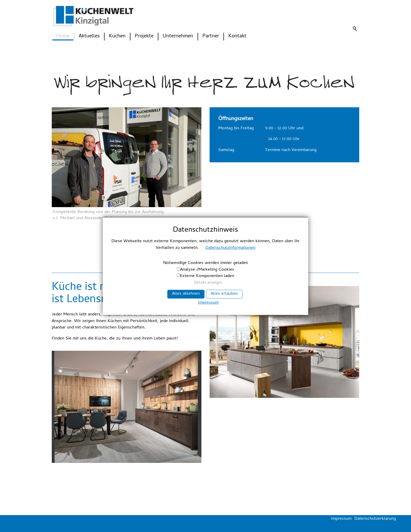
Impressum (208, 303)
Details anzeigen (208, 283)
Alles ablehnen (186, 294)
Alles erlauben (224, 294)
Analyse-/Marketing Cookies (207, 270)
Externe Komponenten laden (207, 276)
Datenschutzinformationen (230, 248)
